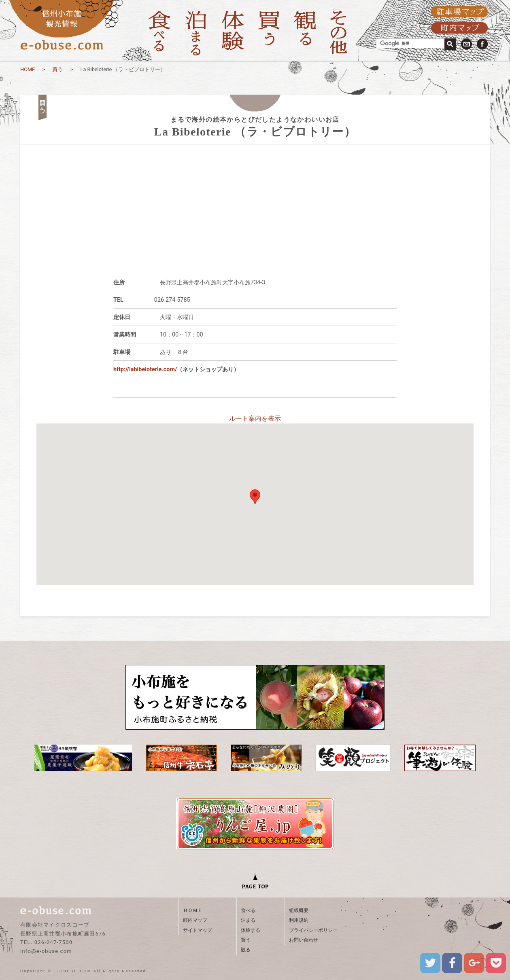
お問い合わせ (304, 940)
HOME (28, 69)
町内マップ (195, 920)
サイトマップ (198, 930)
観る (246, 950)
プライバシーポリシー (313, 930)
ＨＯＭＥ (193, 910)
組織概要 (299, 910)
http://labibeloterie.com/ (145, 369)
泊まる (248, 920)
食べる (248, 910)
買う (57, 69)
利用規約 (299, 920)
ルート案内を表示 (255, 418)
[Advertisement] (255, 201)
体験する (251, 930)
